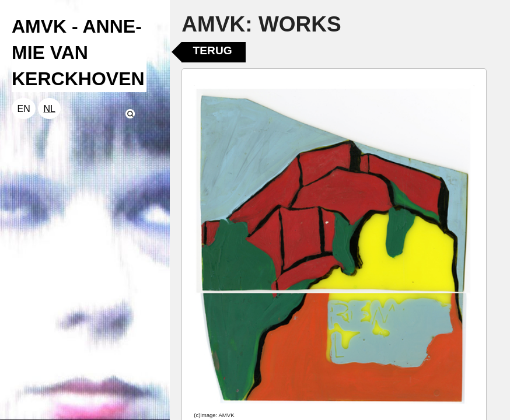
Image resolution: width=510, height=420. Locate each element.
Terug (213, 50)
